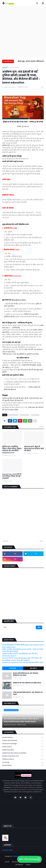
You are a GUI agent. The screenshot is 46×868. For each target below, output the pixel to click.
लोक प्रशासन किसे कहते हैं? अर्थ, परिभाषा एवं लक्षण (28, 693)
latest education (23, 750)
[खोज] (19, 627)
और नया (6, 541)
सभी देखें (41, 427)
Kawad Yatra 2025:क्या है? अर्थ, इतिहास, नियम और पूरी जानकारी (12, 476)
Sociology (23, 762)
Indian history (24, 415)
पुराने (41, 541)
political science (23, 759)
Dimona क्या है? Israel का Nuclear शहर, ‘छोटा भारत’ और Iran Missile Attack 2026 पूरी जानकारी (22, 659)
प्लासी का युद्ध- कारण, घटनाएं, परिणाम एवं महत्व (30, 62)
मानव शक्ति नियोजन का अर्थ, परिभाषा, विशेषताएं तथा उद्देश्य (26, 674)
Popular (13, 668)
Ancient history (14, 68)
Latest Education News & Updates (23, 753)
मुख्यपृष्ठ (5, 68)
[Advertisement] (23, 32)
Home (7, 862)
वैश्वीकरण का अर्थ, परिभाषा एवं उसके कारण (27, 683)
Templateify (17, 856)
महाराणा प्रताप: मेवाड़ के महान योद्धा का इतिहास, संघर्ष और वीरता (34, 449)
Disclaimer (19, 865)
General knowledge (23, 744)
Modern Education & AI (23, 756)
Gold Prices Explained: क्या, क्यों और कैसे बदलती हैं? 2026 (23, 662)
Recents (33, 668)
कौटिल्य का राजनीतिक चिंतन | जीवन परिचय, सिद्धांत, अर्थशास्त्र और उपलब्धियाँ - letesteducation (12, 450)
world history (35, 415)
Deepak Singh (7, 850)
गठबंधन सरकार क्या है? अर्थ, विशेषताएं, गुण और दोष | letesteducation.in (20, 655)
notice (28, 865)
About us (15, 862)
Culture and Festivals (23, 741)
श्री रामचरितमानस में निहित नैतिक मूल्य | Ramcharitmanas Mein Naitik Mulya (23, 646)
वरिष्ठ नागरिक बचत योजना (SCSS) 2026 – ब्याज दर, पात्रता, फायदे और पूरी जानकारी (23, 650)
